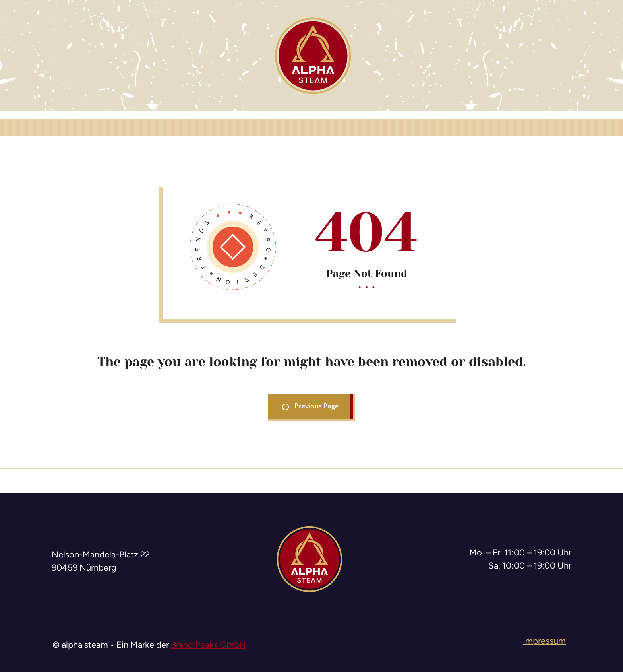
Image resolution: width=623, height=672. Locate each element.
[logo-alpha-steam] (313, 20)
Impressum (544, 641)
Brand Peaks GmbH (208, 645)
